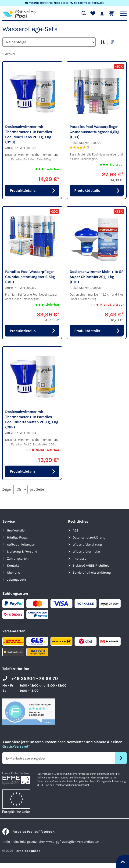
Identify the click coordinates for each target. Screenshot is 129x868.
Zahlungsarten (18, 559)
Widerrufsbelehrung (87, 544)
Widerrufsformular (86, 552)
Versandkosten (88, 842)
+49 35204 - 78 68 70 (35, 678)
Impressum (81, 559)
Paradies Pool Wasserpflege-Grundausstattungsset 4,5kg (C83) (95, 132)
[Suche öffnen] (84, 13)
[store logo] (19, 13)
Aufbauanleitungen (21, 544)
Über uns (13, 573)
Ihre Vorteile (16, 530)
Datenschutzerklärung (89, 537)
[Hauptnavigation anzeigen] (123, 13)
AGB (76, 530)
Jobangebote (16, 580)
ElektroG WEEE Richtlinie (91, 566)
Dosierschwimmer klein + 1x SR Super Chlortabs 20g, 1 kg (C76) (97, 277)
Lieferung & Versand (22, 552)
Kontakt (13, 566)
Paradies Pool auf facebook (28, 832)
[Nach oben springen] (123, 862)
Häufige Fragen (18, 537)
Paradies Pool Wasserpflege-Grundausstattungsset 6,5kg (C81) (30, 277)
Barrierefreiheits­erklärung (92, 573)
